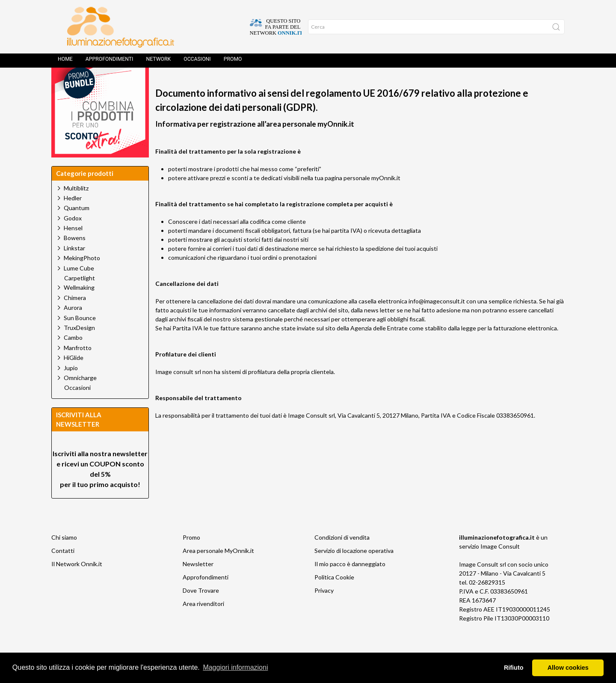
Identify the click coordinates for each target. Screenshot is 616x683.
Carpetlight (80, 297)
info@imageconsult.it (437, 320)
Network (158, 62)
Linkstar (74, 267)
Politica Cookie (334, 596)
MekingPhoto (82, 277)
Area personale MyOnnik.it (218, 570)
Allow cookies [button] (568, 668)
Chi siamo (64, 557)
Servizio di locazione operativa (354, 570)
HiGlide (74, 377)
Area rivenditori (203, 623)
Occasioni (197, 62)
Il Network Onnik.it (77, 583)
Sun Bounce (80, 337)
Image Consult (500, 566)
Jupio (71, 387)
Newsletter (198, 583)
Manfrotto (78, 367)
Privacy (324, 610)
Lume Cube (79, 287)
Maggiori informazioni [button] (235, 667)
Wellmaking (79, 307)
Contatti (63, 570)
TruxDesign (79, 347)
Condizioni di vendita (342, 557)
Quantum (77, 227)
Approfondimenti (110, 62)
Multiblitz (76, 207)
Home (65, 62)
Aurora (73, 327)
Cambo (73, 357)
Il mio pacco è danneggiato (350, 583)
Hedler (73, 217)
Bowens (75, 257)
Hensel (73, 247)
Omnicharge (80, 397)
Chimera (75, 317)
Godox (73, 237)
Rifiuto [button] (514, 668)
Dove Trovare (201, 610)
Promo (233, 62)
